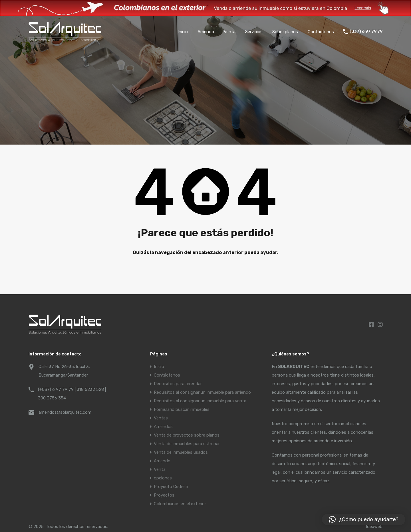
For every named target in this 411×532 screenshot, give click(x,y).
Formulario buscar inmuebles (182, 409)
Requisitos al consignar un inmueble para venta (200, 401)
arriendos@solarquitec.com (65, 412)
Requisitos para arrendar (178, 384)
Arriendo (206, 32)
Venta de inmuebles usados (181, 452)
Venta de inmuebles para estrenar (187, 444)
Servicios (254, 32)
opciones (163, 478)
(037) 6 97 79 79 (366, 32)
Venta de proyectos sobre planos (187, 435)
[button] (364, 519)
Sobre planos (285, 32)
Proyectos (164, 495)
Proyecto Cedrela (171, 487)
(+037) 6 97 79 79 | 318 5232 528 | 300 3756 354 (72, 394)
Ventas (161, 418)
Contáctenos (321, 32)
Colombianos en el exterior (180, 504)
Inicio (183, 32)
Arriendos (163, 427)
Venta (230, 32)
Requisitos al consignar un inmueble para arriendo (202, 392)
